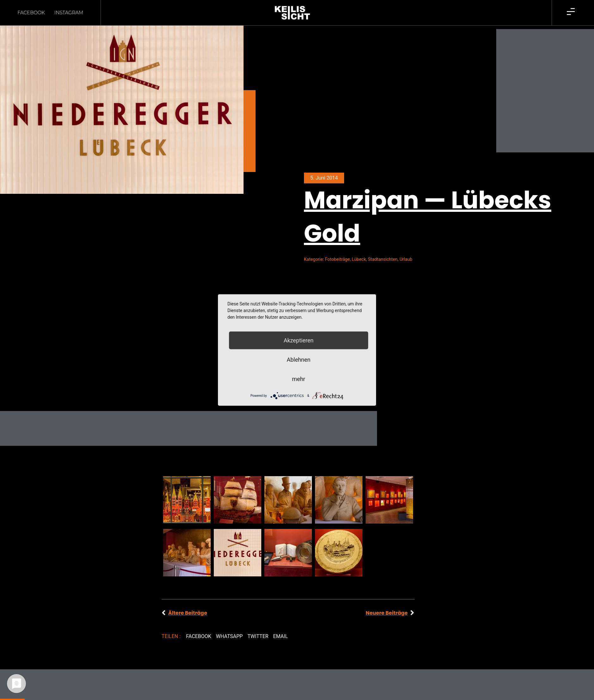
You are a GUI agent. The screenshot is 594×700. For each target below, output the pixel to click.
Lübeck (359, 259)
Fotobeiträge (337, 259)
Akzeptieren (299, 340)
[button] (199, 637)
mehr (298, 379)
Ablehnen (298, 360)
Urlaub (406, 259)
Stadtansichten (383, 259)
